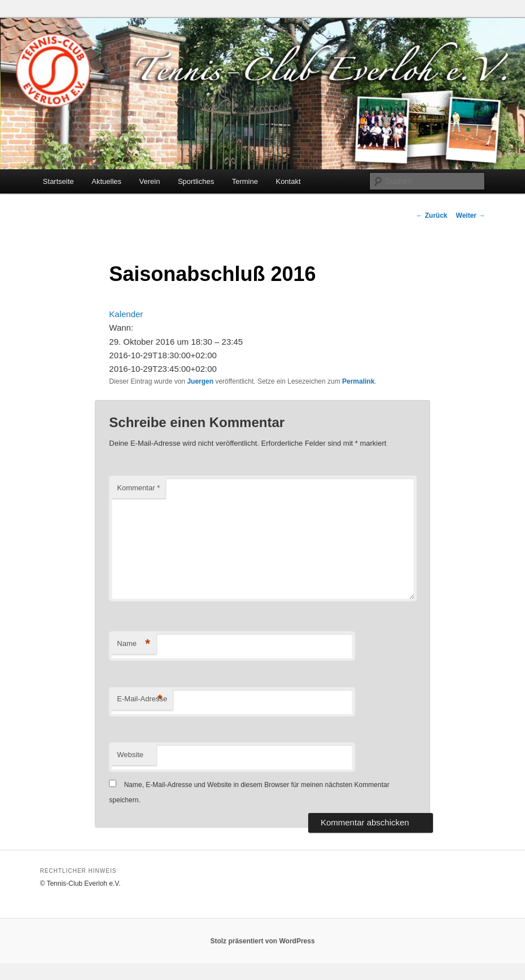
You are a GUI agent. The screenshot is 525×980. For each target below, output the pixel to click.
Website (130, 755)
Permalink (358, 381)
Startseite (58, 181)
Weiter (471, 216)
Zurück (432, 216)
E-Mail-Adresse (142, 699)
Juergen (200, 381)
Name (134, 644)
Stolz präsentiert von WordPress (262, 941)
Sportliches (196, 181)
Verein (150, 181)
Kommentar (138, 488)
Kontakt (288, 181)
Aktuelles (106, 181)
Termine (245, 181)
